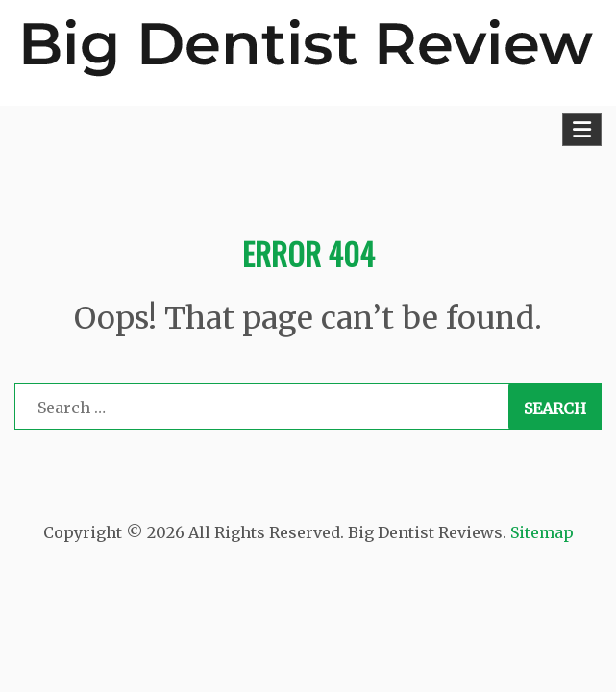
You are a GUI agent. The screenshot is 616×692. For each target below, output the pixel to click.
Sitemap (542, 532)
